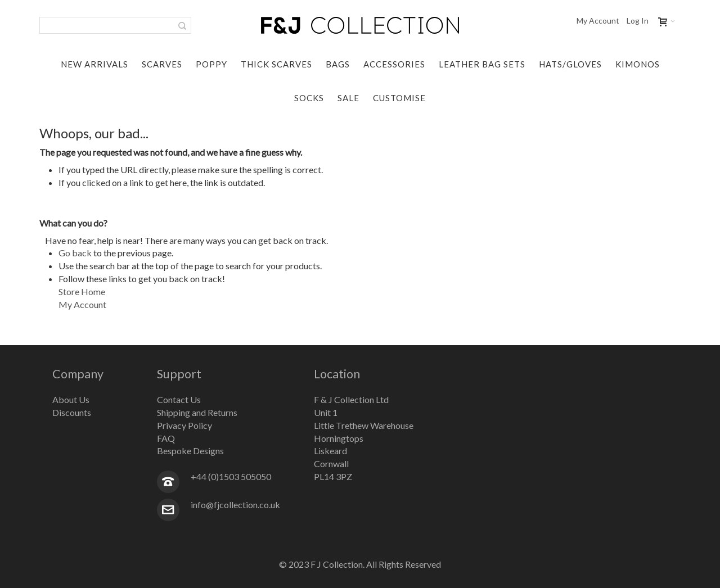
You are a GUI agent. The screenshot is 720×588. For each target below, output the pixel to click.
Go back (75, 253)
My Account (598, 21)
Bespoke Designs (190, 451)
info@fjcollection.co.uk (235, 505)
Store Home (82, 291)
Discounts (72, 412)
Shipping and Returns (197, 412)
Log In (638, 21)
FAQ (166, 438)
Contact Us (179, 399)
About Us (71, 399)
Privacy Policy (184, 425)
